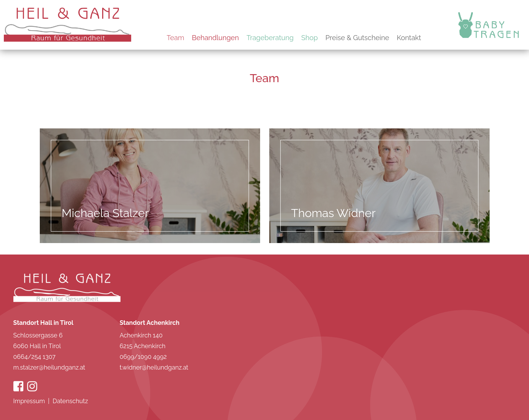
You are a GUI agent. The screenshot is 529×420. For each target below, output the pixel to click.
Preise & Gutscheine (357, 38)
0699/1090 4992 (143, 357)
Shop (310, 38)
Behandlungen (216, 38)
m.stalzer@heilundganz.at (49, 367)
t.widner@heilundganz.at (154, 367)
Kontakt (409, 38)
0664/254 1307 (35, 357)
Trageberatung (270, 38)
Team (176, 38)
